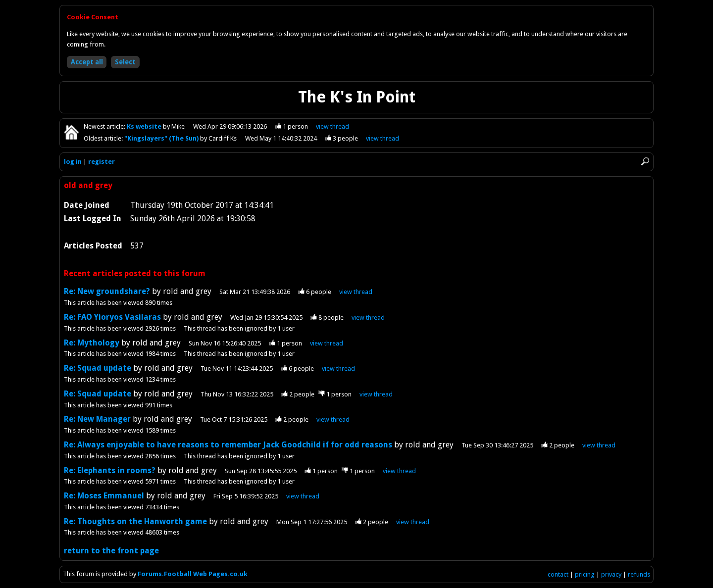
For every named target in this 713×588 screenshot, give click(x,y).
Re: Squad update (98, 368)
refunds (639, 574)
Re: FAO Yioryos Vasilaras (112, 317)
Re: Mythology (92, 343)
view (332, 126)
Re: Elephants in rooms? (110, 470)
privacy (611, 574)
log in (73, 162)
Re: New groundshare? (107, 291)
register (102, 162)
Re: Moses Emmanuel (104, 496)
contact (558, 574)
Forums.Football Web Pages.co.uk (193, 574)
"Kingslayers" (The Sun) (162, 138)
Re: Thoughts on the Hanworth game (135, 521)
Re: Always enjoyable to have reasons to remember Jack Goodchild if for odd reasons (228, 445)
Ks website (145, 126)
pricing (585, 574)
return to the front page (111, 551)
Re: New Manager (97, 419)
